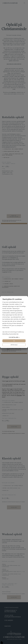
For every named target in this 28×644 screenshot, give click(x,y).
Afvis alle (14, 345)
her (18, 334)
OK (14, 341)
